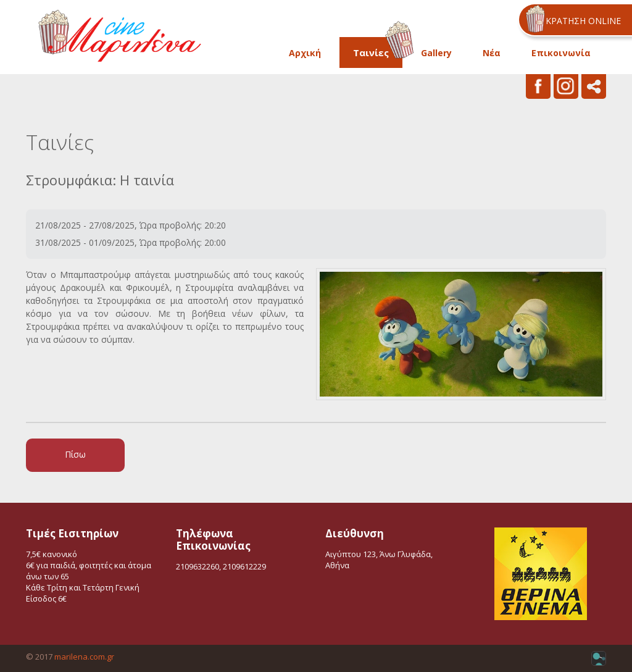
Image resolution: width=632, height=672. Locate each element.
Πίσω (75, 454)
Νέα (492, 53)
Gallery (436, 53)
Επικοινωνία (561, 53)
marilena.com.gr (84, 657)
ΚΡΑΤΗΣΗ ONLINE (583, 21)
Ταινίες (371, 52)
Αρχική (305, 53)
